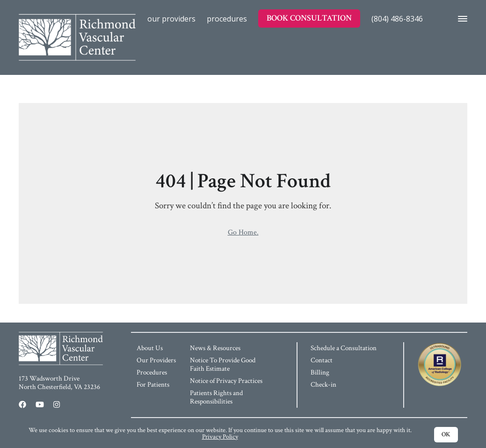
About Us (150, 348)
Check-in (323, 385)
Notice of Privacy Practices (226, 381)
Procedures (227, 19)
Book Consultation (309, 18)
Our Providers (171, 19)
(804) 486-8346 (397, 19)
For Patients (153, 385)
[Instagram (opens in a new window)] (57, 404)
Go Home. (243, 232)
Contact (322, 360)
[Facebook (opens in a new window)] (22, 404)
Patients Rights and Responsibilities (216, 397)
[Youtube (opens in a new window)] (40, 404)
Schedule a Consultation (344, 348)
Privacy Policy (220, 437)
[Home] (77, 19)
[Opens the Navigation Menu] (460, 18)
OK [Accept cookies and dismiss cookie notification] (446, 434)
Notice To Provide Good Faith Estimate (223, 364)
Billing (320, 372)
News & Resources (215, 348)
